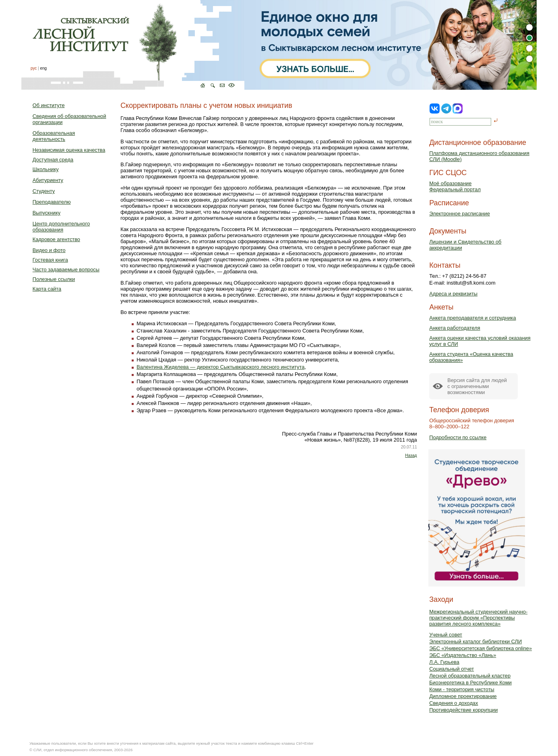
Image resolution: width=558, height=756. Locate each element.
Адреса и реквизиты (453, 294)
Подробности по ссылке (458, 437)
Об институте (49, 105)
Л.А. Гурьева (444, 662)
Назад (411, 455)
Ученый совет (446, 635)
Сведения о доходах (454, 703)
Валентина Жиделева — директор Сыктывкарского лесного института (220, 367)
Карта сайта (47, 289)
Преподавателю (52, 202)
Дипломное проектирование (463, 696)
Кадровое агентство (56, 239)
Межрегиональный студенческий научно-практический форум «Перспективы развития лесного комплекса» (478, 618)
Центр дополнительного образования (61, 227)
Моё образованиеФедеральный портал (455, 186)
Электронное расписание (460, 214)
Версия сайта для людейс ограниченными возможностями (477, 386)
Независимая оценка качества (69, 150)
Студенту (44, 191)
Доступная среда (53, 160)
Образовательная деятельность (54, 136)
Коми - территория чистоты (462, 689)
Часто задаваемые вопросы (66, 270)
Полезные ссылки (54, 279)
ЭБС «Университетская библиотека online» (480, 648)
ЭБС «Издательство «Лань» (463, 655)
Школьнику (46, 169)
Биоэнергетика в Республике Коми (470, 683)
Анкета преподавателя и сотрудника (472, 318)
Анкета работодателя (455, 328)
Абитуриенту (48, 180)
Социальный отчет (452, 669)
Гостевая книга (50, 260)
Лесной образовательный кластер (470, 676)
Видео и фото (49, 250)
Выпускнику (46, 213)
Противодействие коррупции (463, 710)
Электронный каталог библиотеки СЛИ (475, 641)
